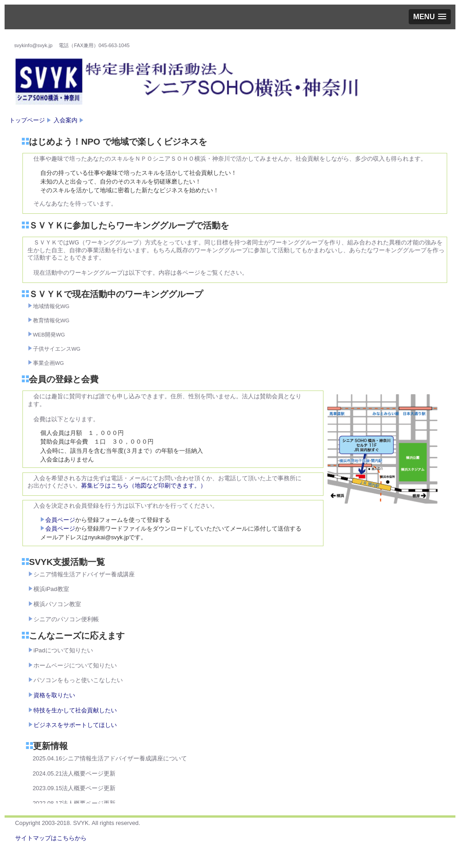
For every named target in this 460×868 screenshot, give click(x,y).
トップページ (27, 120)
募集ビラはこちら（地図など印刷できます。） (144, 486)
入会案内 (66, 120)
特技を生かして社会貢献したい (75, 710)
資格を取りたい (54, 695)
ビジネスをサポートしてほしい (75, 725)
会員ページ (58, 520)
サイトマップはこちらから (51, 838)
